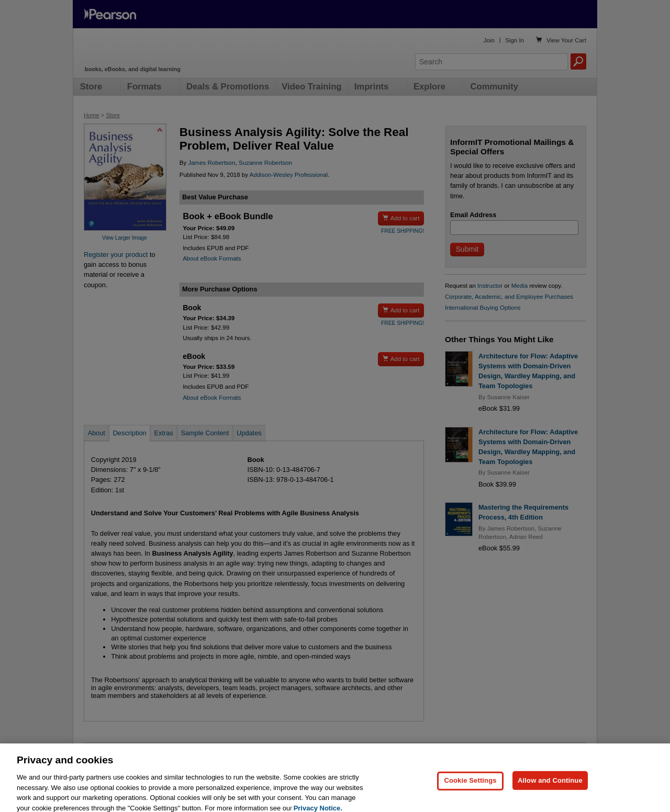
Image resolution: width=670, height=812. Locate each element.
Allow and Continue (550, 793)
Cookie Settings (470, 793)
